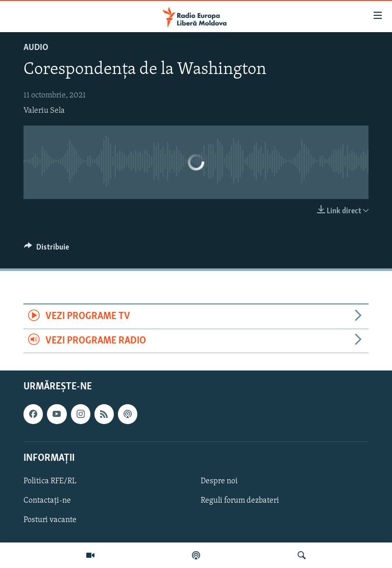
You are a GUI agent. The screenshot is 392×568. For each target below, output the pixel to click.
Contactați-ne (47, 501)
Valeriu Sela (44, 111)
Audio (36, 48)
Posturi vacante (50, 520)
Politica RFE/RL (50, 481)
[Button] (46, 250)
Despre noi (219, 481)
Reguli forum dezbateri (240, 501)
